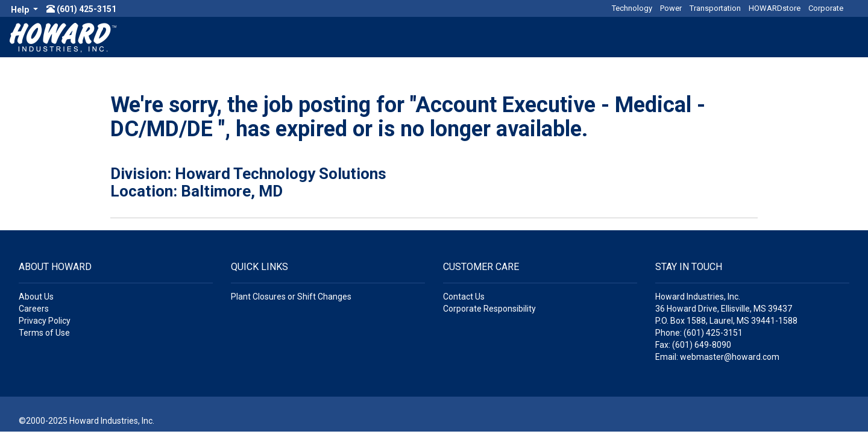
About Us (36, 297)
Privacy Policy (45, 321)
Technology (632, 8)
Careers (34, 309)
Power (671, 8)
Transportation (715, 8)
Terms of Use (44, 333)
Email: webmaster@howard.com (717, 357)
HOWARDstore (775, 8)
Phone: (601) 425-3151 (699, 333)
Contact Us (464, 297)
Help (21, 10)
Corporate (826, 8)
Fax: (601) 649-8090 (693, 345)
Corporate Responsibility (489, 309)
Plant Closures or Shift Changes (291, 297)
